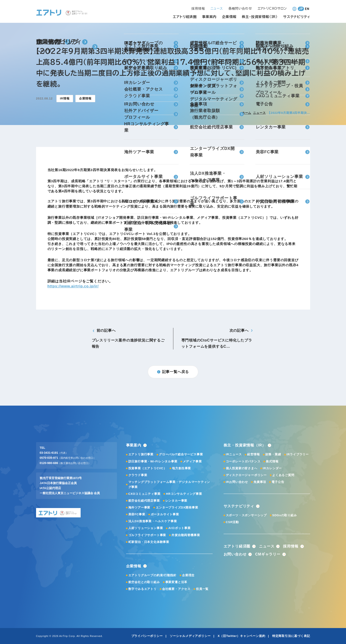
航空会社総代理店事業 (144, 501)
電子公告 (278, 482)
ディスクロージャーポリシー (246, 475)
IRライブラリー (298, 454)
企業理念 (188, 575)
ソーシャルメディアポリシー (190, 636)
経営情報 (253, 454)
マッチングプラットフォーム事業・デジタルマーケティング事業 (169, 484)
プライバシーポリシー (147, 636)
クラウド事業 (138, 475)
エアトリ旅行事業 (141, 454)
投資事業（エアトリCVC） (148, 468)
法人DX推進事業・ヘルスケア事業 (153, 521)
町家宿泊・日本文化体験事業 (149, 542)
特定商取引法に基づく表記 (291, 636)
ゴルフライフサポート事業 (147, 535)
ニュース (259, 113)
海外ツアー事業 (139, 507)
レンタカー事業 (176, 501)
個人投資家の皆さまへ (242, 468)
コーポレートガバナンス (243, 461)
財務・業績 (273, 454)
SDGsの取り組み (285, 515)
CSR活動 (232, 522)
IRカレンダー (272, 468)
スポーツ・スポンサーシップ (246, 515)
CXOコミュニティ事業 (144, 494)
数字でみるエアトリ (143, 589)
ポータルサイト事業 (165, 514)
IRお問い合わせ (237, 482)
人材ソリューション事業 (146, 528)
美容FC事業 (137, 514)
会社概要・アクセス (176, 589)
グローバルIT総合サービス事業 (181, 454)
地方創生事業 (181, 468)
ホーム (247, 113)
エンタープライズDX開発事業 (177, 507)
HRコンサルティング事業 (184, 494)
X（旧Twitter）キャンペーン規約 (242, 636)
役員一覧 (202, 589)
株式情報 (272, 461)
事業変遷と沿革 (176, 582)
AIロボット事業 (179, 528)
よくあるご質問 (283, 475)
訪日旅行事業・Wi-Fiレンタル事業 (153, 461)
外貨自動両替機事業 (186, 535)
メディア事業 (192, 461)
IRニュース (234, 454)
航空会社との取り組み (144, 582)
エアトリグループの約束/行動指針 (152, 575)
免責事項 (260, 482)
